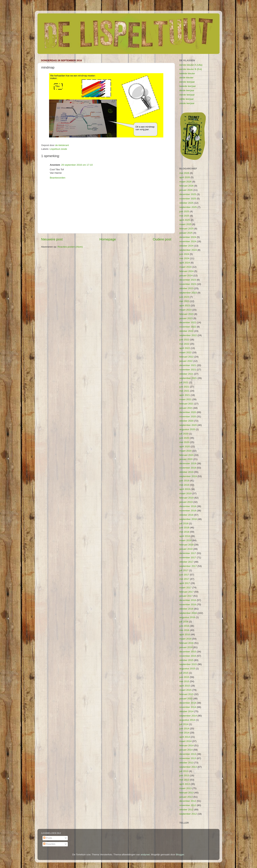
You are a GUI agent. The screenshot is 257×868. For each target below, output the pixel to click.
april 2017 (185, 583)
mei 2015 (184, 681)
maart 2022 (185, 352)
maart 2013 (185, 788)
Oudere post (162, 239)
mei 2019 (184, 485)
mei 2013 (184, 780)
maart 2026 (185, 182)
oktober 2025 (186, 203)
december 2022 (188, 322)
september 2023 (188, 293)
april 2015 (185, 686)
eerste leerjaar (187, 82)
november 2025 (188, 199)
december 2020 (188, 412)
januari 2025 (186, 233)
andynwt (145, 855)
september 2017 (188, 566)
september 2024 (188, 250)
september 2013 (188, 767)
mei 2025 (184, 216)
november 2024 (188, 241)
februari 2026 (187, 186)
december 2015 (188, 652)
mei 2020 (184, 442)
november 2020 (188, 417)
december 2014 (188, 703)
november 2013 (188, 758)
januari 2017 (186, 596)
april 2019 (185, 489)
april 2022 (185, 348)
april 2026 (185, 177)
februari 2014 (187, 745)
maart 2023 (185, 310)
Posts (48, 838)
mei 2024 (184, 258)
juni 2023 (184, 297)
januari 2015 (186, 699)
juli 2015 (184, 673)
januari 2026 (186, 190)
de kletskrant (62, 145)
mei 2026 (184, 173)
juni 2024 (184, 254)
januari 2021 (186, 408)
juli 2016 (184, 622)
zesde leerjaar (187, 103)
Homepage (108, 239)
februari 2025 (187, 229)
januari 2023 (186, 318)
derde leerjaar (187, 90)
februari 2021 (187, 404)
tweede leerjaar (188, 86)
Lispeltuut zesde (58, 149)
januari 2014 (186, 750)
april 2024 (185, 263)
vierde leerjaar (187, 95)
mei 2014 (184, 733)
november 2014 (188, 707)
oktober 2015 (186, 660)
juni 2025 (184, 211)
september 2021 (188, 378)
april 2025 (185, 220)
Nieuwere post (52, 239)
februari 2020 (187, 455)
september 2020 (188, 425)
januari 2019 (186, 502)
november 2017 (188, 558)
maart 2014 (185, 741)
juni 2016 (184, 626)
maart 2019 (185, 493)
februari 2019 (187, 498)
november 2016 (188, 604)
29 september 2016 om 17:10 (77, 165)
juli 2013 (184, 771)
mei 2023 (184, 301)
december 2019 (188, 463)
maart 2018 (185, 540)
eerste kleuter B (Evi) (191, 69)
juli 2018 (184, 523)
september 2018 (188, 519)
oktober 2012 (186, 810)
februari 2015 (187, 694)
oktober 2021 (186, 374)
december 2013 (188, 754)
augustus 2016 (187, 617)
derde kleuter (186, 78)
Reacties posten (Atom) (70, 247)
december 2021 (188, 365)
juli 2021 (184, 382)
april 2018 (185, 536)
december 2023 (188, 280)
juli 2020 (184, 434)
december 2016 (188, 600)
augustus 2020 (187, 429)
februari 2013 (187, 793)
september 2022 (188, 335)
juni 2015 (184, 677)
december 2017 (188, 553)
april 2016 (185, 634)
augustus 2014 (187, 720)
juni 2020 (184, 438)
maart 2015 (185, 690)
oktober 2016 (186, 609)
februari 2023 (187, 314)
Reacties (49, 844)
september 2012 (188, 814)
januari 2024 (186, 276)
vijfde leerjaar (187, 99)
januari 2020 (186, 459)
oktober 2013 (186, 763)
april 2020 (185, 446)
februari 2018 (187, 545)
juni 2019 (184, 481)
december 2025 (188, 194)
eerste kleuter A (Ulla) (191, 65)
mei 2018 (184, 532)
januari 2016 (186, 647)
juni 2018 (184, 528)
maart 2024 (185, 267)
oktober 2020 (186, 421)
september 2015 (188, 664)
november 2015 (188, 656)
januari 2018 (186, 549)
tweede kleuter (187, 73)
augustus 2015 (187, 669)
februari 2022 (187, 357)
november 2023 (188, 284)
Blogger (180, 855)
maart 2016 (185, 639)
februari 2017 (187, 592)
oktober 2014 (186, 711)
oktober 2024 (186, 246)
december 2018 (188, 506)
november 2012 (188, 805)
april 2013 (185, 784)
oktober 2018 (186, 515)
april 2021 (185, 395)
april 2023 (185, 305)
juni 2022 (184, 340)
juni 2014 (184, 729)
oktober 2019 (186, 472)
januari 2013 (186, 797)
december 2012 (188, 801)
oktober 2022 (186, 331)
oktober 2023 (186, 288)
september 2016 (188, 613)
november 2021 (188, 370)
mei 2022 (184, 344)
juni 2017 (184, 575)
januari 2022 (186, 361)
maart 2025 (185, 224)
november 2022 (188, 327)
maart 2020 (185, 451)
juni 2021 (184, 387)
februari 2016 (187, 643)
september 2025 (188, 207)
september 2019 (188, 476)
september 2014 (188, 716)
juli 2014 (184, 724)
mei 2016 (184, 630)
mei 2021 (184, 391)
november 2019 (188, 468)
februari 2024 (187, 271)
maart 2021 (185, 399)
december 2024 (188, 237)
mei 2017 (184, 579)
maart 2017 (185, 588)
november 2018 (188, 511)
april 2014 (185, 737)
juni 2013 (184, 775)
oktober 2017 (186, 562)
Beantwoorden (58, 178)
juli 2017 (184, 570)
